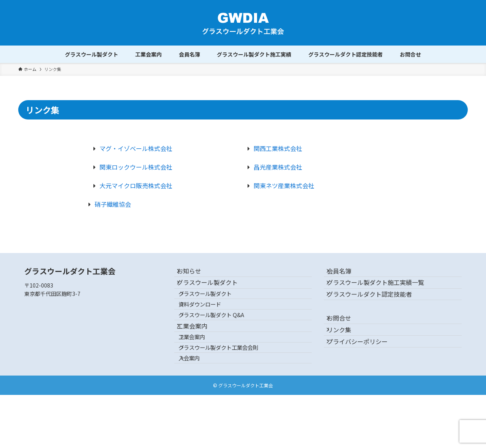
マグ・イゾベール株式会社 (136, 148)
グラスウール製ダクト (214, 292)
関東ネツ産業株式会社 (284, 185)
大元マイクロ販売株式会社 (136, 185)
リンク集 (345, 358)
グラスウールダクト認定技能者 (376, 310)
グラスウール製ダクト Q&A (221, 341)
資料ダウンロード (209, 325)
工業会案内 (199, 358)
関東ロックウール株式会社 (136, 167)
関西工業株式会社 (278, 148)
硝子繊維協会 (113, 204)
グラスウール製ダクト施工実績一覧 (382, 292)
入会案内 (199, 408)
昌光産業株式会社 (278, 167)
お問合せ (345, 340)
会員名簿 (345, 274)
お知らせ (196, 274)
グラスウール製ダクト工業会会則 (228, 392)
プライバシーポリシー (363, 376)
